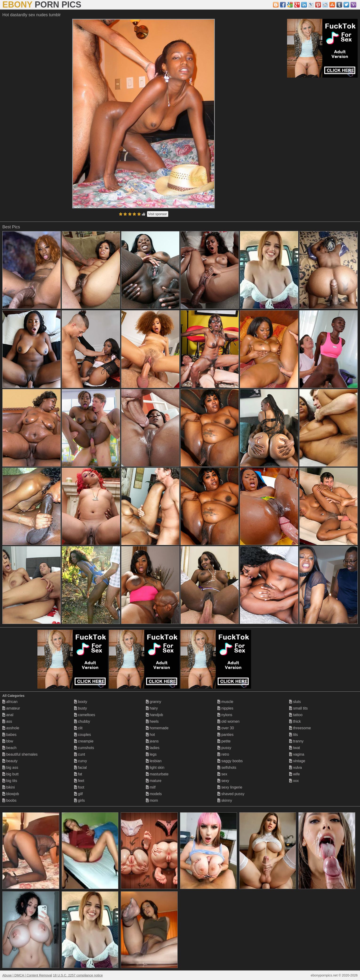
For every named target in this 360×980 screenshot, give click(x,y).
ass (7, 721)
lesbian (154, 761)
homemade (157, 728)
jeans (152, 741)
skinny (225, 800)
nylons (225, 715)
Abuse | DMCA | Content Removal (27, 975)
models (154, 794)
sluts (295, 702)
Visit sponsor (158, 214)
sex (222, 774)
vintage (297, 761)
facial (80, 768)
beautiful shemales (20, 754)
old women (228, 721)
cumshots (84, 748)
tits (294, 735)
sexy (223, 781)
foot (79, 787)
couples (83, 735)
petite (224, 741)
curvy (81, 761)
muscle (225, 702)
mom (152, 800)
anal (8, 715)
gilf (78, 794)
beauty (10, 761)
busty (81, 708)
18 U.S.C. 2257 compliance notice (78, 975)
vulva (296, 768)
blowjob (11, 794)
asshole (11, 728)
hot (150, 735)
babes (9, 735)
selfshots (227, 768)
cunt (80, 754)
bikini (9, 787)
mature (154, 781)
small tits (298, 708)
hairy (152, 708)
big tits (10, 781)
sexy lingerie (230, 787)
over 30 (226, 728)
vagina (297, 754)
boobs (9, 800)
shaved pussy (231, 794)
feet (79, 781)
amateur (11, 708)
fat (78, 774)
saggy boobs (230, 761)
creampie (84, 741)
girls (80, 800)
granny (154, 702)
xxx (294, 781)
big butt (10, 774)
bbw (8, 741)
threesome (300, 728)
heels (152, 721)
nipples (225, 708)
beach (9, 748)
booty (81, 702)
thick (295, 721)
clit (78, 728)
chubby (82, 721)
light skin (155, 768)
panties (225, 735)
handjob (154, 715)
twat (295, 748)
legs (151, 754)
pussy (224, 748)
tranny (296, 741)
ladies (153, 748)
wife (294, 774)
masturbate (157, 774)
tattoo (296, 715)
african (10, 702)
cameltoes (85, 715)
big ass (10, 768)
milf (151, 787)
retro (223, 754)
